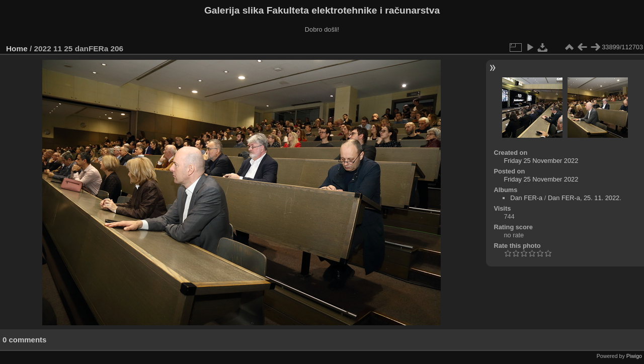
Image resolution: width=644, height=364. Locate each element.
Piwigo (634, 356)
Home (17, 49)
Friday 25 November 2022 (541, 161)
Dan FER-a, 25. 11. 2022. (585, 198)
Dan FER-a (526, 198)
